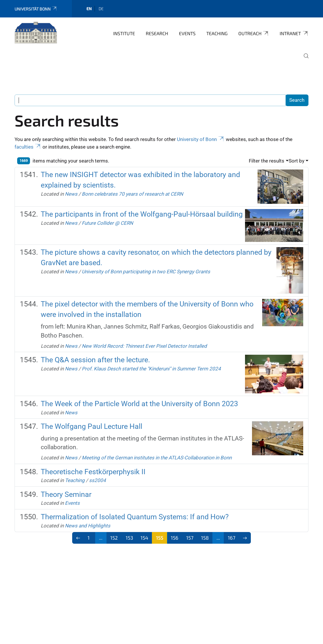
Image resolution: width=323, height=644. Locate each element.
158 (205, 538)
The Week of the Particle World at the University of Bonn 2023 (139, 404)
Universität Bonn (36, 9)
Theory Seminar (66, 494)
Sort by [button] (297, 161)
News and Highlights (88, 526)
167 (232, 538)
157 (190, 538)
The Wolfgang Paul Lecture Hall (92, 426)
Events (187, 33)
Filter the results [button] (267, 161)
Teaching (217, 33)
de (101, 9)
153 (129, 538)
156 (175, 538)
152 (114, 538)
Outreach (254, 33)
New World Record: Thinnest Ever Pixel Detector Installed (144, 346)
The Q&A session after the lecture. (95, 360)
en (89, 9)
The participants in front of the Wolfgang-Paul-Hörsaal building (142, 214)
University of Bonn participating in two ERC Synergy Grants (146, 272)
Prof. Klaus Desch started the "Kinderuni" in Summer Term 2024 (151, 369)
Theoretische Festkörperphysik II (93, 472)
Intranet (294, 33)
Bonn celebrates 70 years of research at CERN (132, 194)
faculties (28, 147)
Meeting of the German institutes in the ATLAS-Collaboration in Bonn (157, 458)
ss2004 (97, 480)
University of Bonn (201, 139)
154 (144, 538)
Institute (124, 33)
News (71, 194)
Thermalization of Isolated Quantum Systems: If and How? (135, 517)
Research (157, 33)
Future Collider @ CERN (107, 223)
